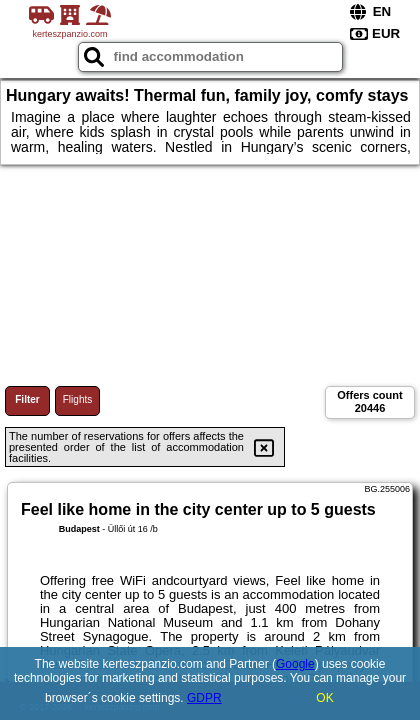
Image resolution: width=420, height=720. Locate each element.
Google (295, 664)
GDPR (204, 698)
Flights (77, 399)
